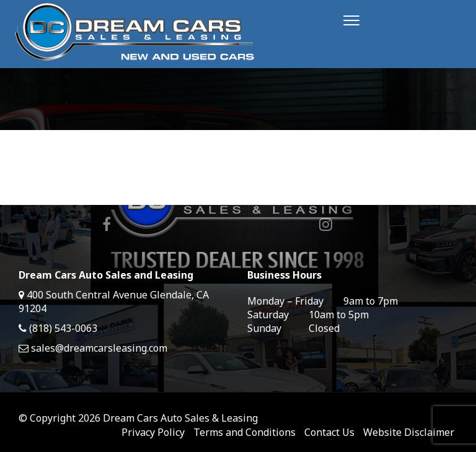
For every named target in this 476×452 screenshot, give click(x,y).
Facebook (107, 224)
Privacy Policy (153, 432)
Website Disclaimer (409, 432)
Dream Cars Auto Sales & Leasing (180, 418)
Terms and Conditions (245, 432)
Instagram (326, 224)
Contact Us (329, 432)
